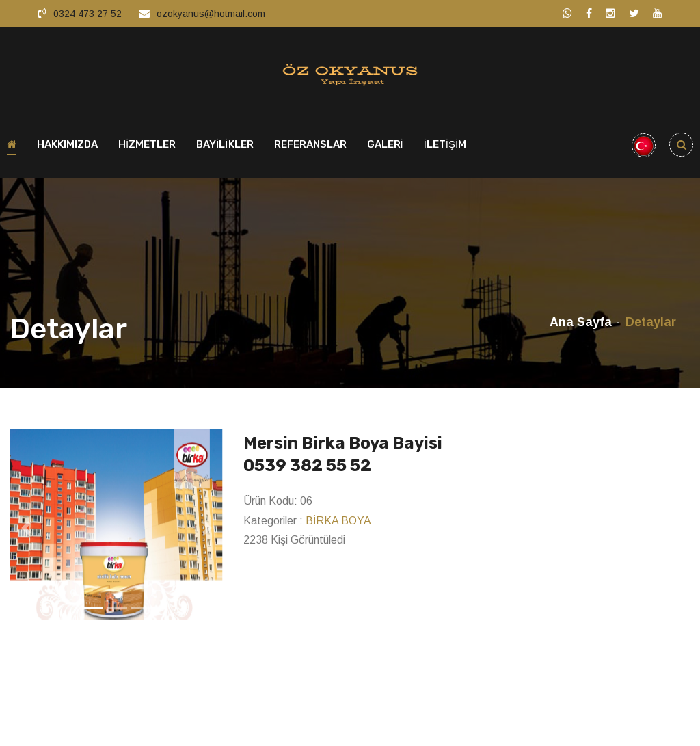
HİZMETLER (147, 148)
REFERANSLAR (310, 148)
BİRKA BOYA (338, 523)
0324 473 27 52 (87, 14)
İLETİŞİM (445, 148)
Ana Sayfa (581, 325)
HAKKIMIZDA (67, 148)
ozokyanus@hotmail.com (211, 14)
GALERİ (385, 148)
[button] (26, 531)
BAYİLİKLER (225, 148)
